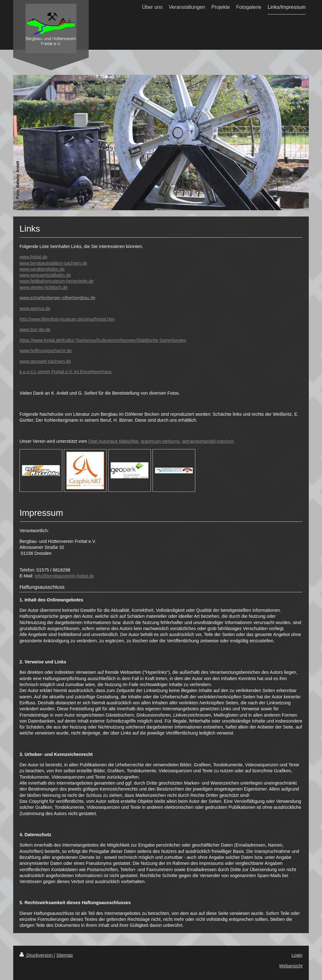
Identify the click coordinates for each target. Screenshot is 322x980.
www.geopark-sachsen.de (45, 361)
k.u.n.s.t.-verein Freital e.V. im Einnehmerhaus (66, 372)
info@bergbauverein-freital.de (64, 576)
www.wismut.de (35, 308)
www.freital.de (33, 257)
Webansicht (291, 966)
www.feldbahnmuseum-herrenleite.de (57, 281)
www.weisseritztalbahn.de (45, 275)
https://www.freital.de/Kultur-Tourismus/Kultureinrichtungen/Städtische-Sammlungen (103, 340)
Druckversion (37, 955)
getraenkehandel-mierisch (208, 441)
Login (297, 955)
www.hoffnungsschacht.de (46, 351)
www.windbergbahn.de (42, 269)
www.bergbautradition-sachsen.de (53, 263)
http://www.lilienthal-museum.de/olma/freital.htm (67, 319)
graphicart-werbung (160, 441)
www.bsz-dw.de (35, 329)
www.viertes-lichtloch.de (44, 287)
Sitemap (64, 955)
